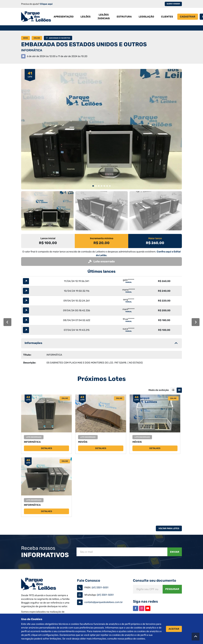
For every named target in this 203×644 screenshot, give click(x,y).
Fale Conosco (89, 580)
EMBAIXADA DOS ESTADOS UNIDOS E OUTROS (84, 44)
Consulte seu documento (155, 580)
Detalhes (47, 448)
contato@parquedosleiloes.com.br (104, 602)
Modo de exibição (159, 390)
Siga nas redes (145, 601)
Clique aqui (46, 4)
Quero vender (173, 4)
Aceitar (174, 629)
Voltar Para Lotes (169, 528)
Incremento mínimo (102, 238)
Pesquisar (172, 589)
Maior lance (155, 238)
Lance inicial (48, 238)
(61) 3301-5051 (100, 588)
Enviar (175, 552)
